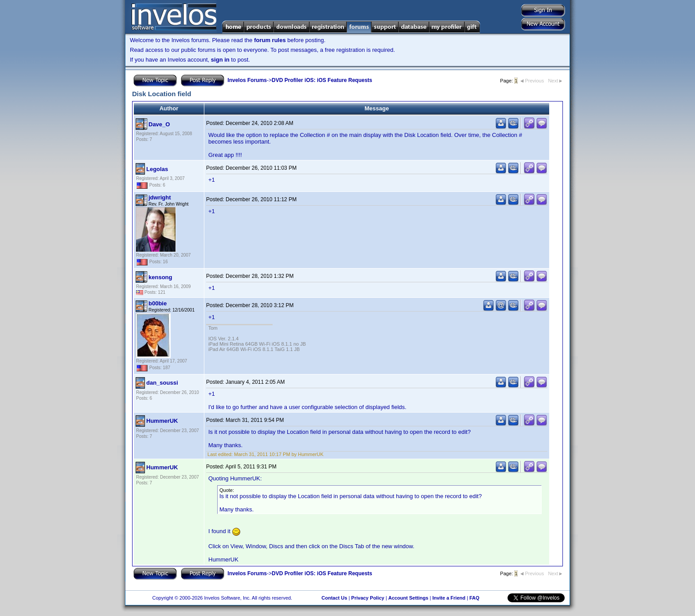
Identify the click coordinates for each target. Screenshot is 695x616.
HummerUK (162, 421)
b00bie (158, 303)
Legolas (157, 169)
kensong (160, 277)
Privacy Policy (368, 598)
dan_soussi (162, 383)
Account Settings (408, 598)
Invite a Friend (449, 598)
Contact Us (334, 598)
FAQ (474, 598)
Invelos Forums (247, 80)
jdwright (160, 197)
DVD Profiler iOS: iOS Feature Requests (322, 80)
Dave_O (159, 124)
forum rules (270, 40)
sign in (220, 60)
